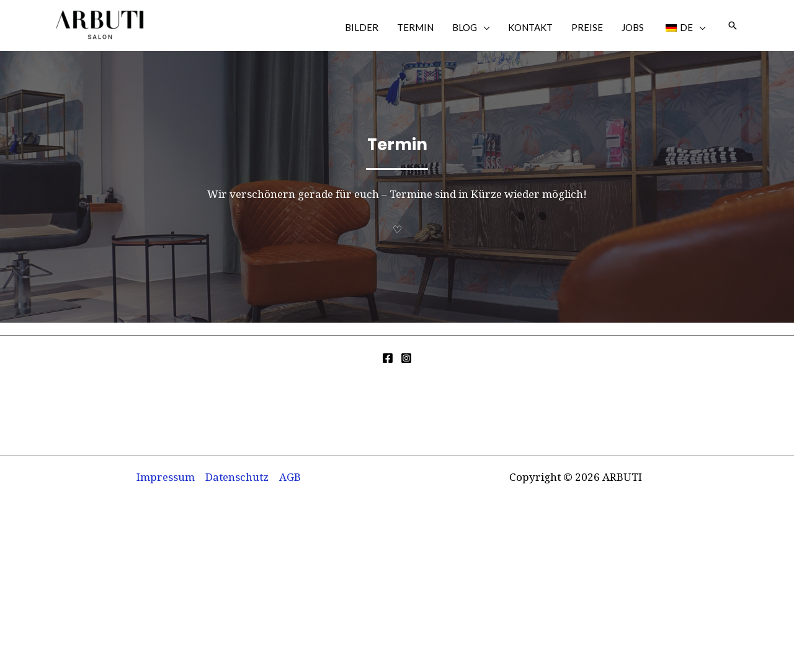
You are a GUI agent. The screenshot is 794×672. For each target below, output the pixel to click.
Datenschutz (237, 477)
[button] (733, 25)
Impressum (166, 477)
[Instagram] (406, 358)
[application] (483, 27)
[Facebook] (388, 358)
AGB (290, 477)
